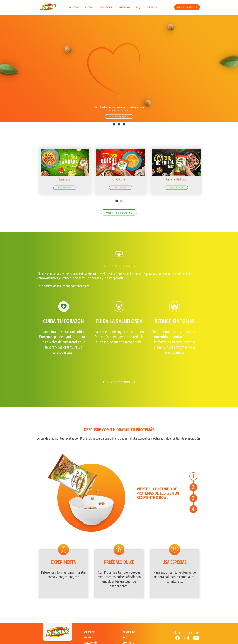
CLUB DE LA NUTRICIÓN (187, 7)
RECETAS (89, 7)
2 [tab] (121, 196)
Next (205, 168)
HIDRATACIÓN (106, 7)
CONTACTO (152, 7)
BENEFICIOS (124, 7)
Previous (33, 168)
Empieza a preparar (119, 116)
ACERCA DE (74, 7)
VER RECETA (65, 188)
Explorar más (119, 382)
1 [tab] (117, 196)
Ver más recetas (119, 212)
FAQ (138, 7)
